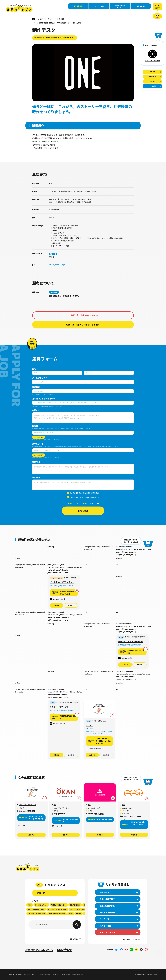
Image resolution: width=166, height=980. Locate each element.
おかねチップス (28, 867)
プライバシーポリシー (74, 504)
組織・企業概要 (151, 45)
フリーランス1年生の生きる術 (37, 914)
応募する (57, 605)
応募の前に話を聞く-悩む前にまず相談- (83, 325)
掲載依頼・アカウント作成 (132, 939)
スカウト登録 (141, 6)
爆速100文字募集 (9, 32)
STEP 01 (54, 292)
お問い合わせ (64, 950)
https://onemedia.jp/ (58, 265)
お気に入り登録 (78, 315)
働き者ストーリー (8, 37)
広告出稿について (75, 939)
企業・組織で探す (8, 27)
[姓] (57, 373)
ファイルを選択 (39, 437)
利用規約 (86, 504)
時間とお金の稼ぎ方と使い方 (36, 909)
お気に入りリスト (107, 932)
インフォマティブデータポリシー (50, 975)
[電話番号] (83, 391)
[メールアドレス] (83, 382)
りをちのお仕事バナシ (41, 905)
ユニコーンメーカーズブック (79, 909)
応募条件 (54, 254)
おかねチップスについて (39, 950)
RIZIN (30, 905)
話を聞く (71, 605)
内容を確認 (83, 511)
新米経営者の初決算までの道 (57, 914)
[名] (109, 373)
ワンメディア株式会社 (153, 60)
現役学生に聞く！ (75, 905)
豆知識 (71, 914)
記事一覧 (41, 893)
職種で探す (8, 22)
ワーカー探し (99, 6)
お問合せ (79, 914)
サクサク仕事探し (78, 6)
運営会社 (11, 975)
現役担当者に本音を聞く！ (59, 905)
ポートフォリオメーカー (120, 6)
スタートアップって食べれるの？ (57, 909)
